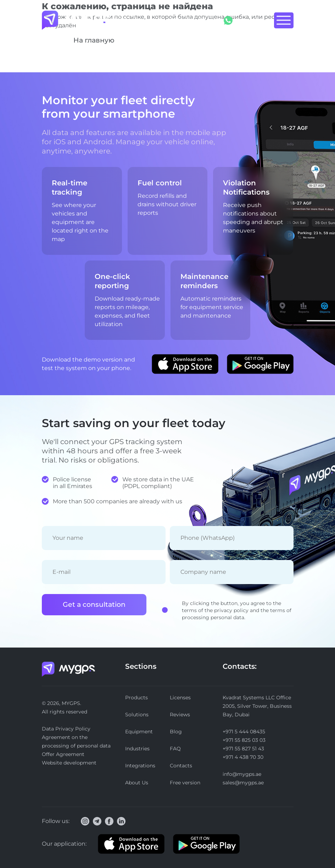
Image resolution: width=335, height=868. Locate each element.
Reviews (180, 715)
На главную (94, 40)
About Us (137, 783)
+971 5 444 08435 (192, 20)
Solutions (137, 715)
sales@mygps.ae (243, 783)
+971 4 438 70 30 (243, 757)
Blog (176, 732)
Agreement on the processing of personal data (76, 741)
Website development (69, 763)
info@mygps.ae (242, 774)
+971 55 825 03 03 (244, 740)
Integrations (140, 766)
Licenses (180, 698)
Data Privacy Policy (66, 729)
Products (136, 698)
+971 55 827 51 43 (243, 749)
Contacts (181, 766)
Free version (185, 783)
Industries (137, 749)
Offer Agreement (63, 754)
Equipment (139, 732)
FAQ (175, 749)
